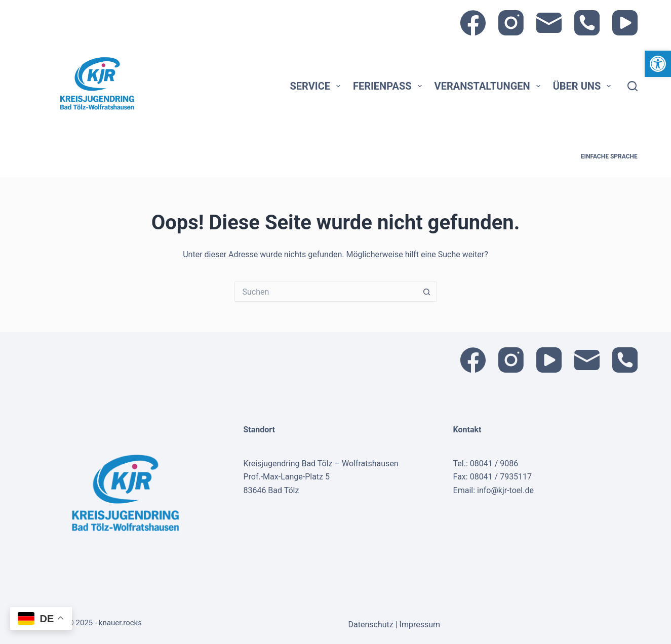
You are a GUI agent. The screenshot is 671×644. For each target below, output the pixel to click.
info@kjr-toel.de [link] (505, 490)
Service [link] (317, 86)
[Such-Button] (427, 292)
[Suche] (633, 86)
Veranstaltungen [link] (489, 86)
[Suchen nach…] (326, 292)
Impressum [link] (420, 625)
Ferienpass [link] (389, 86)
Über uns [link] (584, 86)
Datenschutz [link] (372, 625)
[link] (658, 64)
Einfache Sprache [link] (609, 156)
